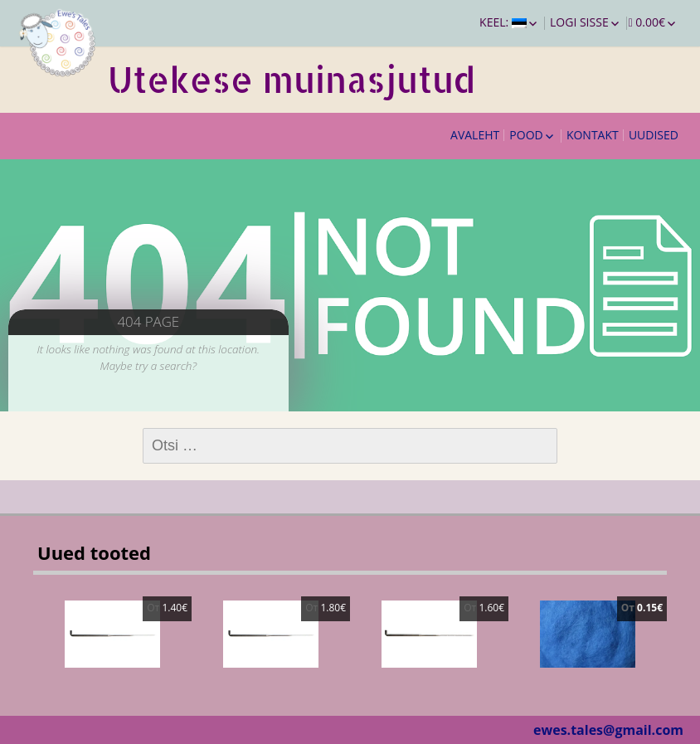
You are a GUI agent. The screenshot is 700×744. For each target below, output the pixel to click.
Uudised (654, 135)
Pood (526, 135)
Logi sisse (579, 22)
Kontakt (593, 135)
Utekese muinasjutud (292, 79)
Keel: (503, 22)
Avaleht (475, 135)
